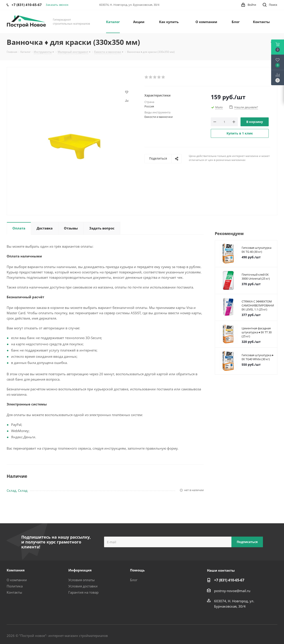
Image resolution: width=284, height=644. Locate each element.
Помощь (137, 570)
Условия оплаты (82, 580)
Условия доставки (83, 586)
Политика (15, 586)
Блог (134, 580)
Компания (16, 570)
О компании (17, 580)
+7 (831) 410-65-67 (229, 580)
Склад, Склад (17, 490)
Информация (80, 570)
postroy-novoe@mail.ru (232, 591)
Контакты (14, 592)
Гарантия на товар (83, 592)
